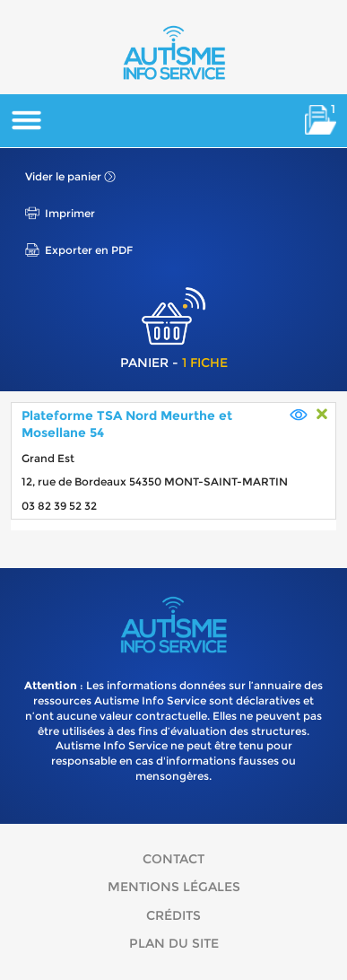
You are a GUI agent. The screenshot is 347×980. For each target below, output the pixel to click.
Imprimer (70, 213)
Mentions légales (174, 887)
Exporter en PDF (89, 250)
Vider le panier (63, 176)
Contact (173, 859)
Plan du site (174, 943)
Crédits (173, 915)
